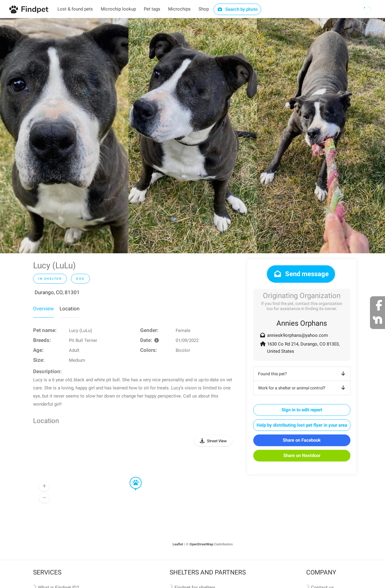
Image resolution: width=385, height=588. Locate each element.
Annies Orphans (302, 323)
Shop (204, 9)
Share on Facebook (302, 440)
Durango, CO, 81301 (57, 292)
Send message (301, 274)
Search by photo (237, 9)
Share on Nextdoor (302, 455)
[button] (131, 477)
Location (69, 309)
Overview (43, 309)
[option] (64, 136)
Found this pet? (303, 374)
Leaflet (178, 544)
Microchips (179, 9)
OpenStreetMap (201, 544)
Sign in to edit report (302, 410)
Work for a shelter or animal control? (303, 388)
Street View (217, 441)
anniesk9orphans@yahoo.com (297, 335)
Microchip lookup (118, 9)
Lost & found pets (75, 9)
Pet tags (152, 9)
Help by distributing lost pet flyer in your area (302, 425)
